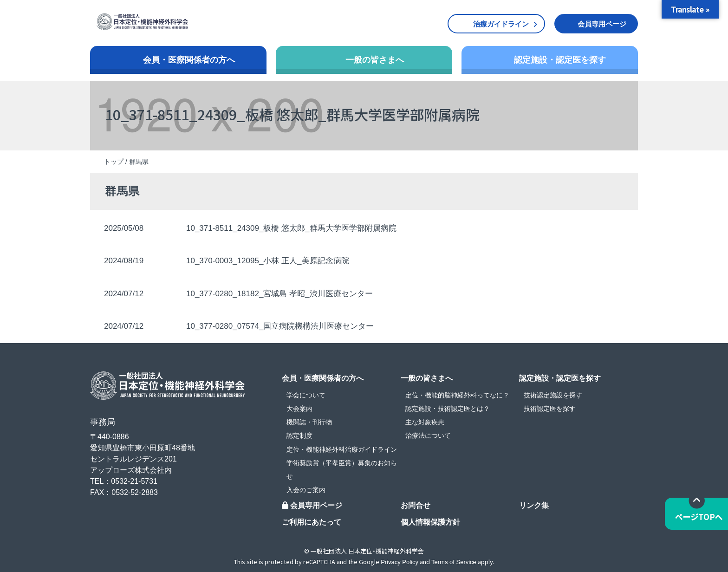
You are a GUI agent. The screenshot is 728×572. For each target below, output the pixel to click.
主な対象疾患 (425, 422)
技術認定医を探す (550, 409)
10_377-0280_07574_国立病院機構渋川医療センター (280, 326)
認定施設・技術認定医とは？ (448, 409)
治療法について (428, 435)
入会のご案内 (306, 490)
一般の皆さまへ (375, 60)
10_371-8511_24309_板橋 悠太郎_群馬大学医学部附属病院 (291, 228)
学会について (306, 395)
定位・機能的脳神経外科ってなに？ (457, 395)
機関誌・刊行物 (309, 422)
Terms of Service (454, 562)
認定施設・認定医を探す (560, 60)
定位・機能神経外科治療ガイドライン (342, 449)
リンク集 (534, 505)
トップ (114, 162)
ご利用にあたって (312, 522)
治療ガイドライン (501, 24)
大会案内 (299, 409)
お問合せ (416, 505)
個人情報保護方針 (430, 522)
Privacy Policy (400, 562)
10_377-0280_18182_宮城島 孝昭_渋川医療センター (279, 294)
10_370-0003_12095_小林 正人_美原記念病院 (268, 261)
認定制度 (299, 435)
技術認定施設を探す (553, 395)
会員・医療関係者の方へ (189, 60)
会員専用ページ (602, 24)
